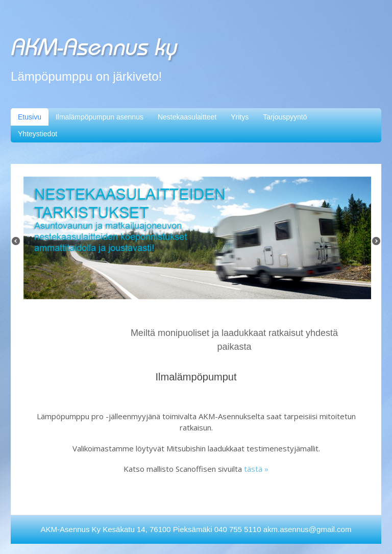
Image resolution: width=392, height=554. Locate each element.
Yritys (240, 117)
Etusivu (30, 117)
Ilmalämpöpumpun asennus (100, 117)
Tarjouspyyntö (285, 117)
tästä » (256, 469)
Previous (18, 244)
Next (379, 244)
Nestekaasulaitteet (187, 117)
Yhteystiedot (38, 134)
